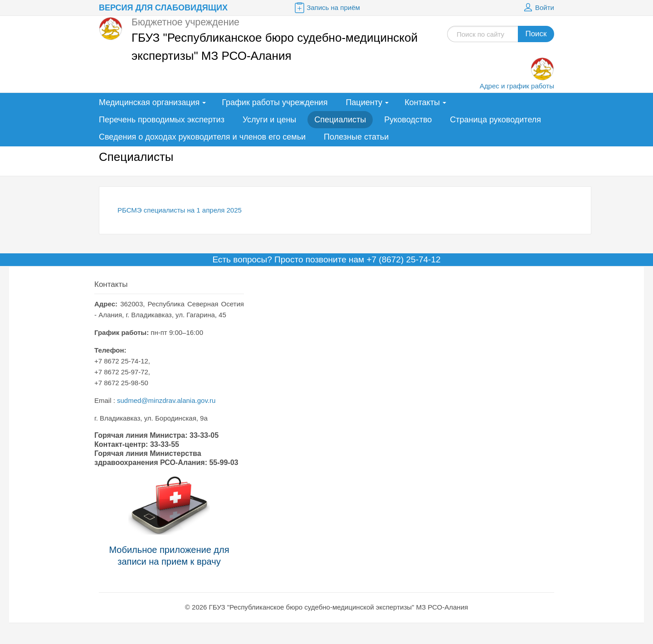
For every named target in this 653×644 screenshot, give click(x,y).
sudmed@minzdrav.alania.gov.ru (166, 400)
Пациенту (364, 102)
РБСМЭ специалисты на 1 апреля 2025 (180, 210)
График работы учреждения (275, 102)
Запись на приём (326, 8)
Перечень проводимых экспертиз (162, 120)
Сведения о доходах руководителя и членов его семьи (202, 137)
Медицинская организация (149, 102)
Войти (538, 8)
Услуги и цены (269, 120)
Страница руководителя (495, 120)
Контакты (422, 102)
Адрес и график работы (517, 86)
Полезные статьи (356, 137)
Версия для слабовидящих (163, 8)
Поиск (536, 34)
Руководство (408, 120)
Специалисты (340, 120)
